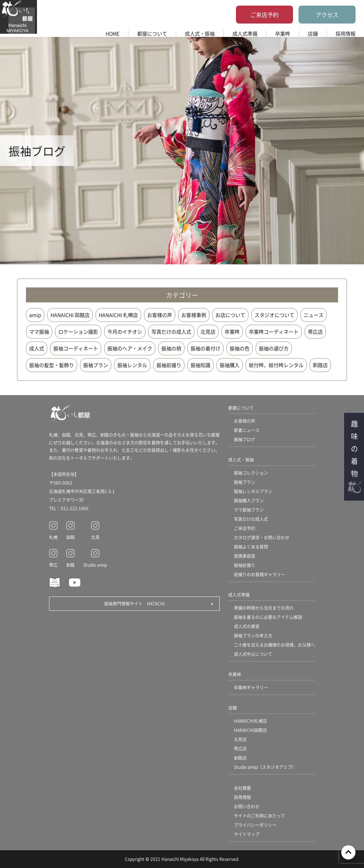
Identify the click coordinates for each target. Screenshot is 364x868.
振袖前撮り (169, 365)
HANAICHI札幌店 (250, 721)
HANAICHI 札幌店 (118, 315)
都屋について (152, 33)
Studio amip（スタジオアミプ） (265, 767)
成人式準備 (245, 33)
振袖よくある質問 (251, 547)
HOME (113, 33)
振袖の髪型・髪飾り (52, 365)
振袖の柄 (171, 348)
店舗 (313, 33)
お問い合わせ (247, 806)
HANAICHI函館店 (250, 730)
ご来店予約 (264, 15)
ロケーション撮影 (78, 331)
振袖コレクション (251, 473)
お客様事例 (194, 315)
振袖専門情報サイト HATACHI (135, 603)
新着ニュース (247, 430)
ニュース (314, 315)
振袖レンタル (132, 365)
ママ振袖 (39, 331)
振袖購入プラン (249, 500)
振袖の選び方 (274, 348)
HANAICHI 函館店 (70, 315)
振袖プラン (96, 365)
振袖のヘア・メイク (130, 348)
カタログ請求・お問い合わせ (262, 537)
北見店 (208, 331)
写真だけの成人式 (171, 331)
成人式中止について (253, 654)
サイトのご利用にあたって (259, 816)
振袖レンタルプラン (253, 491)
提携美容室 (245, 556)
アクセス (327, 15)
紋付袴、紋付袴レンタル (276, 365)
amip (35, 315)
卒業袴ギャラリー (251, 687)
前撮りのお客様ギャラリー (259, 574)
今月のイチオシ (125, 331)
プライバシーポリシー (255, 825)
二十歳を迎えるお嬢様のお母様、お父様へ (274, 645)
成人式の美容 (247, 626)
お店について (230, 315)
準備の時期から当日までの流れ (264, 608)
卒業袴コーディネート (274, 331)
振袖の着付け (205, 348)
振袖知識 (200, 365)
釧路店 (320, 365)
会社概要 (242, 788)
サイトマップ (247, 834)
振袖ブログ (245, 439)
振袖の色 (240, 348)
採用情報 (346, 33)
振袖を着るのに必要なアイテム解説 (268, 617)
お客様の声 (160, 315)
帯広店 (315, 331)
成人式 (37, 348)
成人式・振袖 (200, 33)
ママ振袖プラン (249, 510)
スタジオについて (274, 315)
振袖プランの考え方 (253, 635)
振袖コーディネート (76, 348)
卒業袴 (283, 33)
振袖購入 (230, 365)
